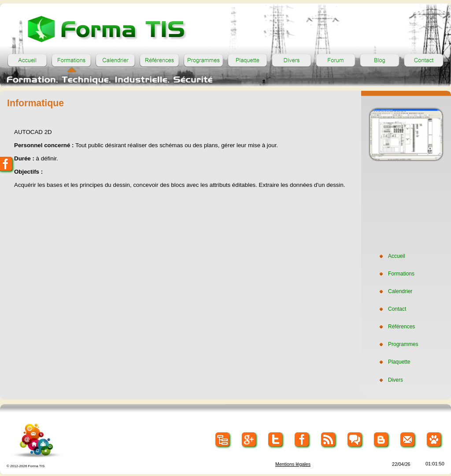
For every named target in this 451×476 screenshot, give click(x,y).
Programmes (398, 344)
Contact (392, 309)
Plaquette (394, 362)
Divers (390, 380)
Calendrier (395, 291)
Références (396, 327)
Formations (396, 274)
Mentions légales (293, 464)
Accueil (391, 256)
